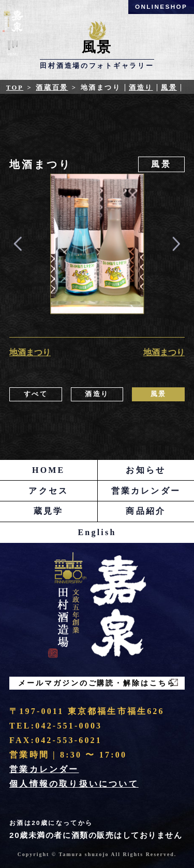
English (97, 532)
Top (15, 88)
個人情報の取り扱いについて (74, 784)
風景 (169, 88)
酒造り (141, 88)
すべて (36, 394)
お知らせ (146, 470)
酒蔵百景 (52, 88)
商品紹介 (146, 511)
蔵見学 (49, 511)
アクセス (48, 491)
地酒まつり (30, 352)
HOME (48, 470)
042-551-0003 (69, 726)
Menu (13, 50)
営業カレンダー (146, 491)
